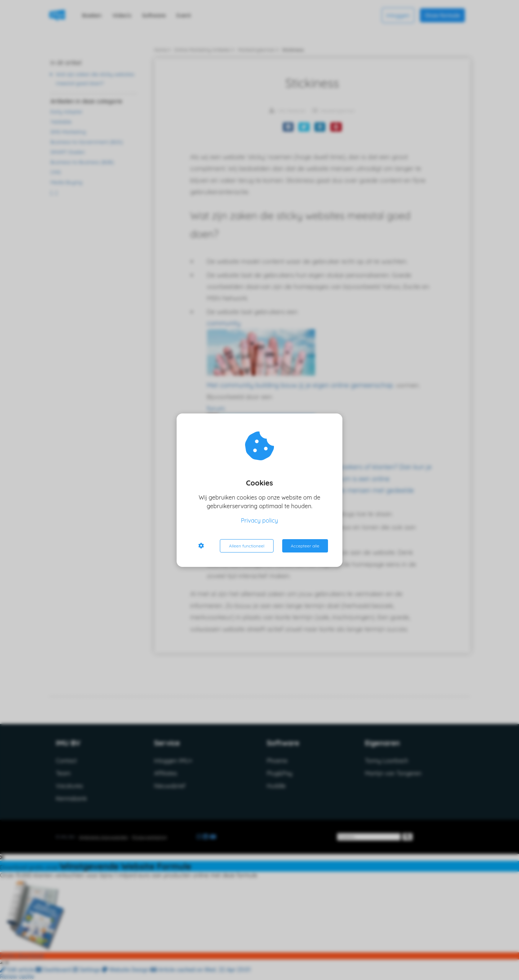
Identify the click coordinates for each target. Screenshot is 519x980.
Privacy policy (260, 520)
